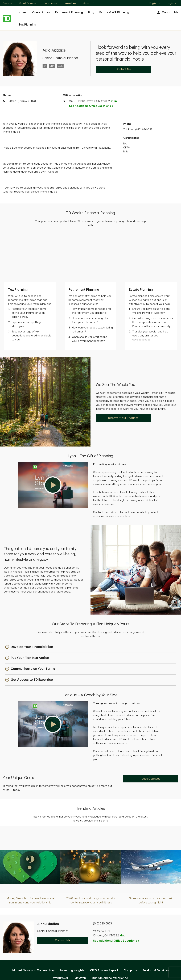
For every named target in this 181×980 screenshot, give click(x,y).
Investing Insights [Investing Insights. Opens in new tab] (72, 923)
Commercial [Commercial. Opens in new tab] (50, 3)
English (155, 4)
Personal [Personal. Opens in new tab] (8, 3)
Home (23, 12)
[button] (53, 437)
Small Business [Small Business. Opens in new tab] (28, 3)
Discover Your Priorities (123, 370)
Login (172, 3)
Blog (91, 12)
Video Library (41, 12)
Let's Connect (151, 731)
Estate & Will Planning (114, 12)
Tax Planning (27, 25)
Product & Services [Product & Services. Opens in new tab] (156, 923)
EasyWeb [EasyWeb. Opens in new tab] (80, 931)
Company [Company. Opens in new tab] (130, 923)
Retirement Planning (69, 12)
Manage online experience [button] (110, 931)
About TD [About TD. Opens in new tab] (89, 3)
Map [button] (122, 888)
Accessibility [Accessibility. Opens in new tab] (114, 942)
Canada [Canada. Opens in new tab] (90, 965)
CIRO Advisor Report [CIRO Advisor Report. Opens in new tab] (104, 923)
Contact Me (167, 13)
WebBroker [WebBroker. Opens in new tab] (61, 931)
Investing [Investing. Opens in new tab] (70, 3)
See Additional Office (93, 106)
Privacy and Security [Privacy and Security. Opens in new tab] (72, 942)
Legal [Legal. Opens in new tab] (96, 942)
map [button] (114, 101)
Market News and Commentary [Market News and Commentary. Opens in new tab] (34, 923)
